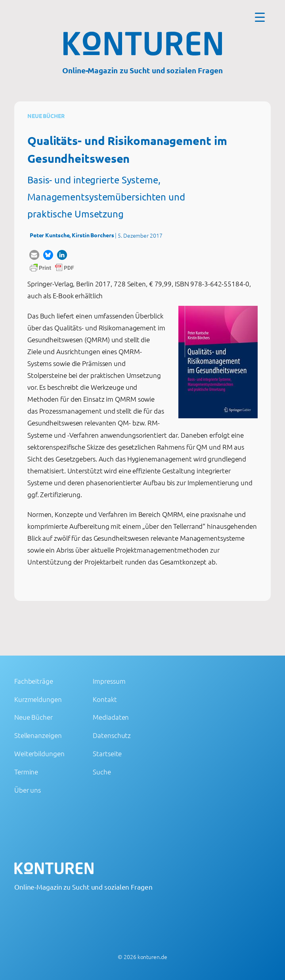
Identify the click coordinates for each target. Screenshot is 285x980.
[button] (34, 255)
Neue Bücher (46, 116)
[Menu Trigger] (260, 17)
